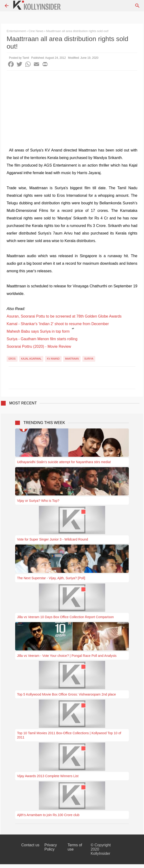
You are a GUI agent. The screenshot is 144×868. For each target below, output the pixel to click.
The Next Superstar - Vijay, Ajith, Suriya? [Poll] (51, 578)
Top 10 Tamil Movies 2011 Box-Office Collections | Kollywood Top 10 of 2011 (69, 735)
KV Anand (53, 359)
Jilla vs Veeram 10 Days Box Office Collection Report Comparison (65, 617)
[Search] (137, 6)
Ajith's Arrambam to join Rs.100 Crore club (48, 815)
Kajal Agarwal (31, 359)
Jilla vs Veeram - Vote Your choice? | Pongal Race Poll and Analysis (67, 656)
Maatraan (72, 359)
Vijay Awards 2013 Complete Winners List (48, 776)
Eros (12, 359)
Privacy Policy (50, 847)
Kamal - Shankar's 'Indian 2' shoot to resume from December (58, 324)
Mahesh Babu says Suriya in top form (38, 331)
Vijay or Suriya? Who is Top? (38, 501)
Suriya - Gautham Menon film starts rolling (42, 339)
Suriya (89, 359)
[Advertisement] (72, 106)
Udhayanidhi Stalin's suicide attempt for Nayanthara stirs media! (64, 462)
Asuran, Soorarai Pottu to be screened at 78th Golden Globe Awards (64, 316)
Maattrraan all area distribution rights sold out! (77, 31)
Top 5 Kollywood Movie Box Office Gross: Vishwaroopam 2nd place (66, 694)
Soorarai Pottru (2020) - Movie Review (39, 346)
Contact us (30, 845)
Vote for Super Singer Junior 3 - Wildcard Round (53, 539)
